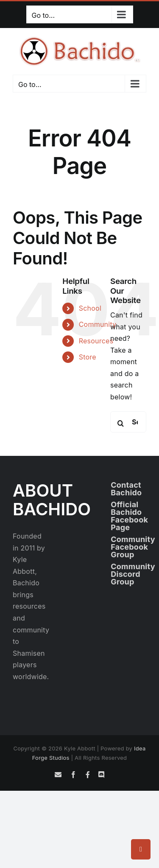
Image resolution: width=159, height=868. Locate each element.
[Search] (121, 423)
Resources (96, 341)
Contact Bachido (126, 489)
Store (88, 357)
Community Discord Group (133, 574)
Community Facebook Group (133, 547)
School (90, 308)
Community (98, 324)
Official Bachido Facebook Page (129, 516)
